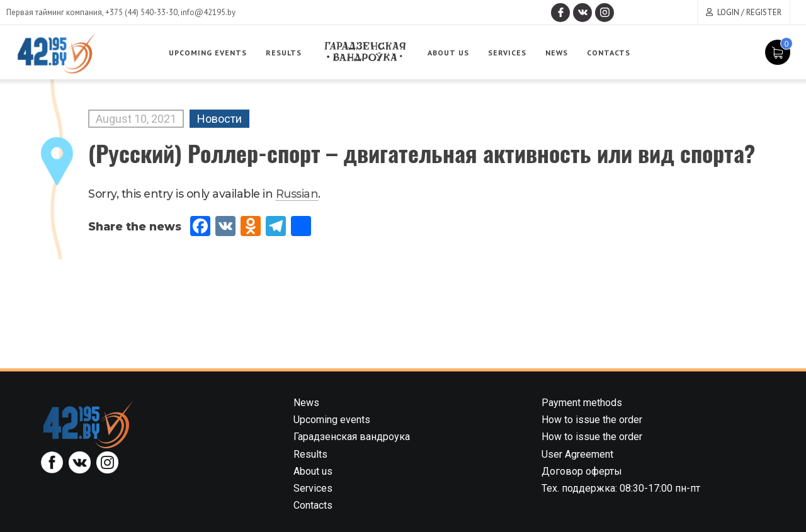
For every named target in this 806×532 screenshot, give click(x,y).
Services (507, 53)
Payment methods (582, 403)
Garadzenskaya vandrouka (365, 52)
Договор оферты (582, 471)
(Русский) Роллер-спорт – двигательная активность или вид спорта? (422, 153)
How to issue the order (592, 420)
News (557, 53)
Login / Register (749, 12)
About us (448, 53)
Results (284, 53)
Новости (219, 119)
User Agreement (577, 454)
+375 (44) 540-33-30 (141, 12)
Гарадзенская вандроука (352, 437)
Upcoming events (208, 53)
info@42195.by (208, 12)
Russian (297, 194)
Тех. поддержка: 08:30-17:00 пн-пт (621, 488)
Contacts (609, 53)
